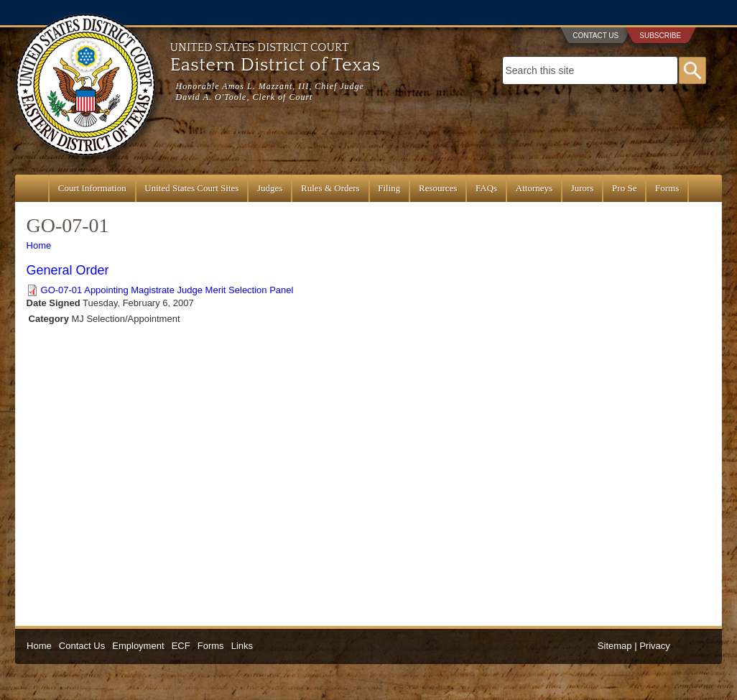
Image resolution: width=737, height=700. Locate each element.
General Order (68, 270)
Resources (438, 188)
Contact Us (595, 36)
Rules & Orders (330, 188)
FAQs (486, 188)
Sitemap (615, 646)
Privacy (655, 646)
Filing (389, 188)
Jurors (583, 188)
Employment (138, 646)
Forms (667, 188)
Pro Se (624, 188)
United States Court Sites (191, 188)
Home (39, 245)
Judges (270, 188)
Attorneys (534, 188)
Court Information (92, 188)
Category (49, 319)
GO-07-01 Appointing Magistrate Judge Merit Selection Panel (167, 290)
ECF (181, 646)
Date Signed (54, 303)
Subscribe (660, 36)
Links (242, 646)
